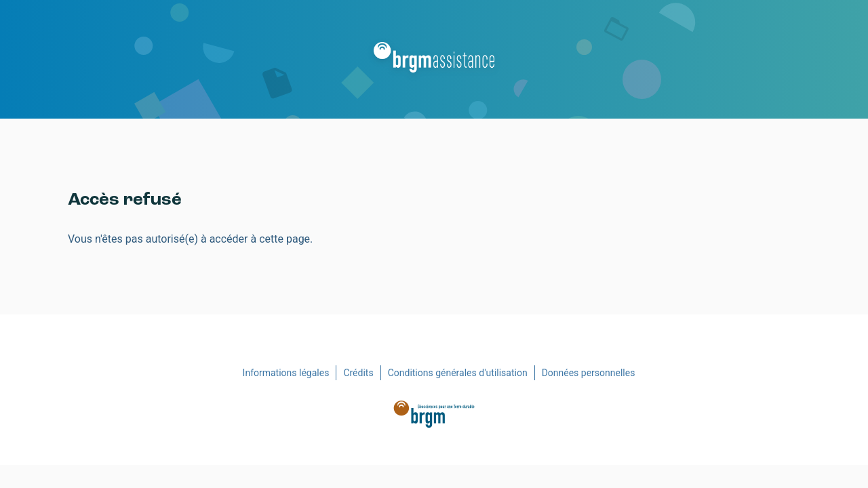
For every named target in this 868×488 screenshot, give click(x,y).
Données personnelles (589, 373)
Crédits (358, 373)
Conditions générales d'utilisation (458, 373)
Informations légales (286, 373)
